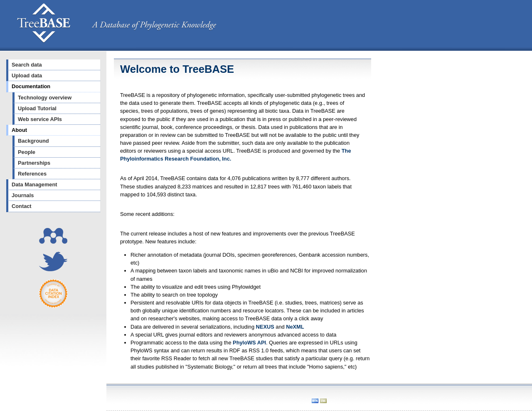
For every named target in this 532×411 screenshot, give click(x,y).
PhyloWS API (249, 343)
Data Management (34, 184)
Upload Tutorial (37, 108)
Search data (27, 65)
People (27, 152)
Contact (22, 206)
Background (33, 141)
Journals (23, 195)
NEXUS (265, 327)
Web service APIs (40, 119)
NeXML (295, 327)
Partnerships (34, 163)
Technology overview (45, 98)
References (32, 174)
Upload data (27, 76)
